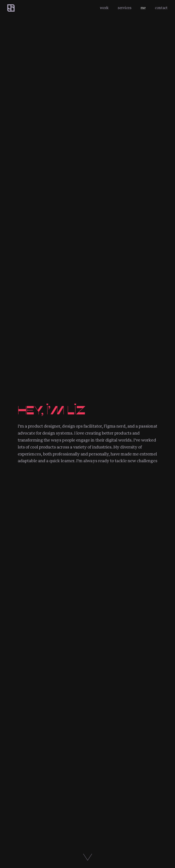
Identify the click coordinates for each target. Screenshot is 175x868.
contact (161, 8)
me (143, 8)
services (125, 8)
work (104, 8)
